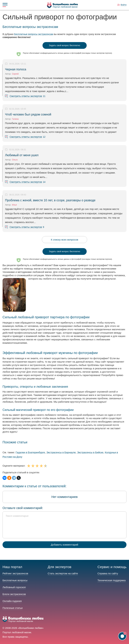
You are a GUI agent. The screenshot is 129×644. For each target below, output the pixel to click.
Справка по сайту (108, 573)
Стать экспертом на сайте (63, 573)
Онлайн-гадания (12, 601)
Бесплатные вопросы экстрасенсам (34, 34)
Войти (124, 5)
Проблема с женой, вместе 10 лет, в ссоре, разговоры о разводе (50, 200)
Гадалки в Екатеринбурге (30, 452)
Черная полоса (16, 69)
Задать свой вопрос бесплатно (64, 45)
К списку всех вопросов (65, 240)
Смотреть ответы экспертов (26, 96)
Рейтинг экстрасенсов (15, 573)
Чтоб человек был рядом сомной (28, 114)
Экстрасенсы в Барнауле (61, 452)
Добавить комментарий (65, 545)
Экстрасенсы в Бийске (90, 452)
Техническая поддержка (111, 580)
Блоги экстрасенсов (14, 594)
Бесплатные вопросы (15, 580)
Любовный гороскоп (14, 587)
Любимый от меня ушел (22, 155)
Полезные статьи (13, 608)
